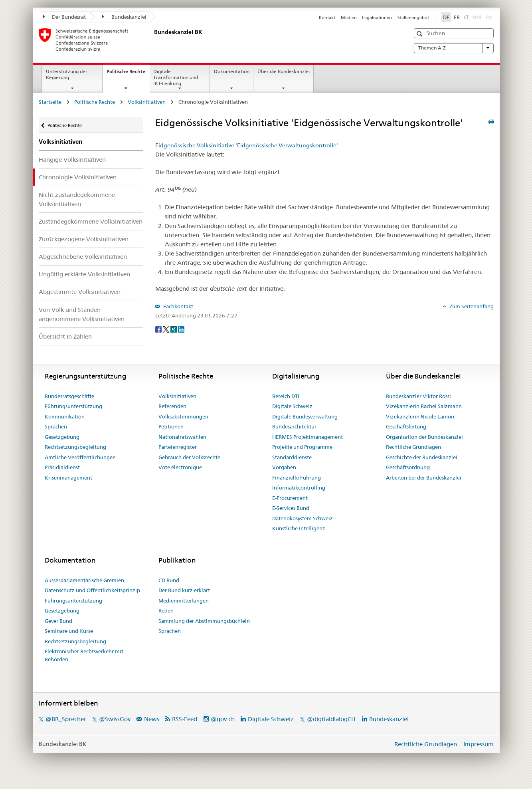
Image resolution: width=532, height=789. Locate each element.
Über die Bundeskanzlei (284, 71)
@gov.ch (223, 719)
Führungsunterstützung (73, 406)
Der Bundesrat (65, 17)
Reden (166, 611)
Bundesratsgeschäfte (69, 396)
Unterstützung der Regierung (67, 74)
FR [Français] (457, 17)
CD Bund (169, 580)
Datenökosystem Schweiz (303, 518)
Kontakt (327, 18)
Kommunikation (65, 416)
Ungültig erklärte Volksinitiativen (84, 274)
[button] (420, 34)
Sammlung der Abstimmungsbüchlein (204, 621)
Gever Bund (58, 621)
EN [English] (489, 17)
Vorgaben (284, 467)
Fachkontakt (178, 306)
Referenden (172, 406)
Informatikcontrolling (299, 488)
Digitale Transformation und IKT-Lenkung (176, 77)
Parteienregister (178, 447)
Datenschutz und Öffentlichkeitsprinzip (92, 590)
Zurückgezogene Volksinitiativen (84, 239)
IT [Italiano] (466, 17)
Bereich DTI (286, 396)
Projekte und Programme (302, 447)
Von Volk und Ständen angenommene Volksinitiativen (82, 314)
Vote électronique (180, 467)
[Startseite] (152, 40)
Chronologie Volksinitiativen (78, 177)
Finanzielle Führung (297, 478)
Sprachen (56, 426)
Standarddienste (292, 457)
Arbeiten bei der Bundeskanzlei (424, 478)
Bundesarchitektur (294, 426)
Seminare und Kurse (69, 631)
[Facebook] (159, 329)
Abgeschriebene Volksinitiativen (83, 257)
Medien (349, 18)
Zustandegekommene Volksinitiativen (91, 221)
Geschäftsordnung (408, 467)
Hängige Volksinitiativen (72, 160)
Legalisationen (377, 18)
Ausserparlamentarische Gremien (84, 580)
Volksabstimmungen (183, 416)
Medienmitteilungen (184, 601)
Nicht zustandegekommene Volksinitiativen (77, 199)
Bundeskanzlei (124, 17)
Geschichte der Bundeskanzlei (422, 457)
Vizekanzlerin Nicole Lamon (420, 416)
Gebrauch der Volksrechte (189, 457)
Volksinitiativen (147, 102)
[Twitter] (167, 329)
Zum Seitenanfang (471, 306)
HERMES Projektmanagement (308, 437)
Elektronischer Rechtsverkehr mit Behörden (84, 655)
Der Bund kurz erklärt (184, 590)
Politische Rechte (128, 74)
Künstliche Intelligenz (299, 528)
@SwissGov (115, 719)
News (152, 719)
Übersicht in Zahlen (65, 336)
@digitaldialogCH (331, 719)
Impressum (479, 744)
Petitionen (171, 426)
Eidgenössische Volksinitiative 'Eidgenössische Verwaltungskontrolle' (247, 145)
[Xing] (174, 329)
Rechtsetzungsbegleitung (75, 447)
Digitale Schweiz (292, 406)
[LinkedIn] (181, 329)
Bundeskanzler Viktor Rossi (418, 396)
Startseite (50, 102)
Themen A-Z (454, 48)
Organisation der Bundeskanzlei (424, 437)
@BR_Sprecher (66, 719)
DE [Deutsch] (446, 17)
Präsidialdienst (62, 467)
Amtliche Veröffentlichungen (80, 457)
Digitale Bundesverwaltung (305, 416)
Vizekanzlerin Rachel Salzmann (424, 406)
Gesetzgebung (62, 437)
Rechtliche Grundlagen (413, 447)
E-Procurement (290, 498)
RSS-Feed (185, 719)
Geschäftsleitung (406, 426)
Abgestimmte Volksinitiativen (80, 292)
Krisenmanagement (68, 478)
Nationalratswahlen (182, 437)
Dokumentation (232, 71)
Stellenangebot (413, 18)
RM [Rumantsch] (477, 17)
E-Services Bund (291, 508)
